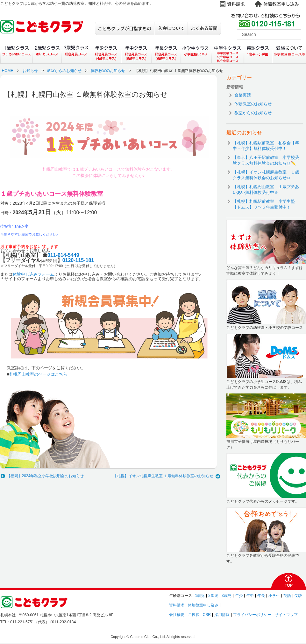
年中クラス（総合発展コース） (136, 53)
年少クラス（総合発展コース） (106, 53)
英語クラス (258, 53)
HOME (8, 71)
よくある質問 (204, 28)
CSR (207, 615)
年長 (261, 596)
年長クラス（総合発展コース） (166, 53)
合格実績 (243, 95)
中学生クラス (228, 53)
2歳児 (213, 596)
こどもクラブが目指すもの (125, 28)
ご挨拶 (194, 615)
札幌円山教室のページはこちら (38, 374)
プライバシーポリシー (252, 615)
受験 (298, 596)
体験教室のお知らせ (108, 71)
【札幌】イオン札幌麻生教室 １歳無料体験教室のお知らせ (163, 476)
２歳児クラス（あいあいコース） (47, 53)
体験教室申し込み (203, 605)
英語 (287, 596)
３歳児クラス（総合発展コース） (76, 53)
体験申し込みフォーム (33, 274)
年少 (239, 596)
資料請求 (177, 605)
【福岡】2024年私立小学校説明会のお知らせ (45, 476)
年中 (250, 596)
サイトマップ (286, 615)
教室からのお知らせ (64, 71)
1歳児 (200, 596)
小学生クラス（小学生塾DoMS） (196, 53)
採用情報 (222, 615)
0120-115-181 (78, 260)
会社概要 (177, 615)
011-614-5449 (63, 255)
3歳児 (227, 596)
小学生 (274, 596)
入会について (171, 28)
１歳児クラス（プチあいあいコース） (16, 53)
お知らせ (30, 71)
